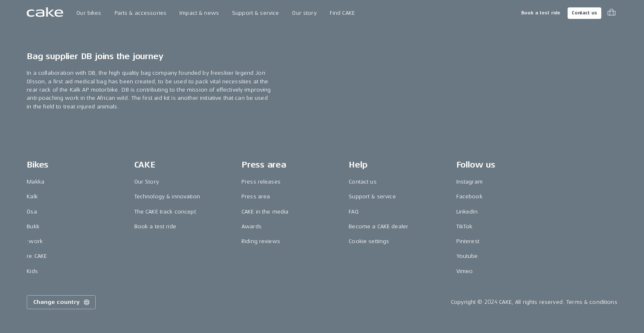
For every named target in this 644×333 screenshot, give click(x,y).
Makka (36, 182)
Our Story (147, 182)
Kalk (32, 196)
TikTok (465, 226)
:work (35, 241)
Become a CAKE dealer (378, 226)
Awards (252, 226)
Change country (62, 302)
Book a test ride (541, 13)
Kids (32, 271)
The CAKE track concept (165, 212)
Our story (304, 13)
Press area (256, 196)
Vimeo (465, 271)
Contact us (584, 13)
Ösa (32, 212)
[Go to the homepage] (45, 13)
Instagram (469, 182)
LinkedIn (467, 212)
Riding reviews (261, 241)
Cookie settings (369, 241)
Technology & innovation (167, 196)
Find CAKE (342, 13)
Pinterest (468, 241)
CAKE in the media (265, 212)
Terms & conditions (592, 302)
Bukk (33, 226)
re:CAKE (37, 256)
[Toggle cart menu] (612, 13)
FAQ (353, 212)
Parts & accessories (141, 13)
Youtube (467, 256)
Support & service (255, 13)
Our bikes (89, 13)
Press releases (261, 182)
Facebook (469, 196)
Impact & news (199, 13)
